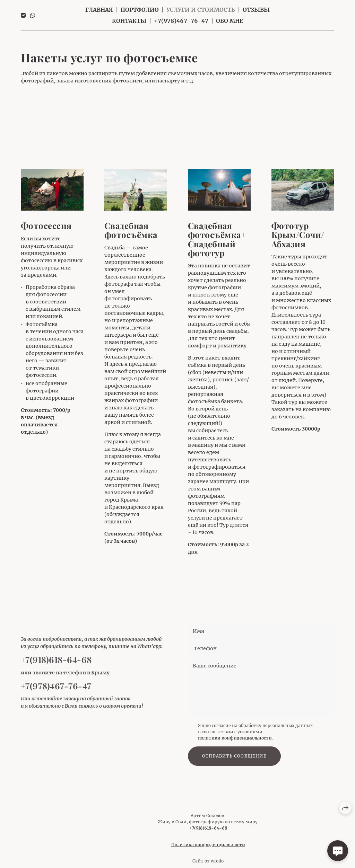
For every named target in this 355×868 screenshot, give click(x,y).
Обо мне (230, 21)
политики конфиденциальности (235, 742)
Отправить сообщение (234, 760)
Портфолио (140, 10)
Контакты (129, 21)
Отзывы (256, 10)
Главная (99, 10)
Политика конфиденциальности (208, 849)
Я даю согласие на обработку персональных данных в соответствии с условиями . (255, 736)
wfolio (217, 865)
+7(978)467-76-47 (181, 21)
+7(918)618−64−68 (208, 832)
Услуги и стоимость (201, 10)
